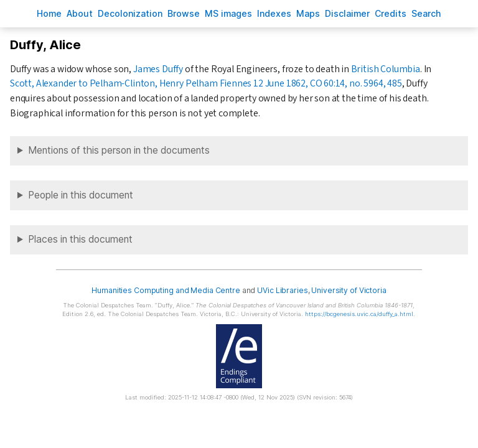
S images (228, 13)
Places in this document (80, 239)
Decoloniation (130, 13)
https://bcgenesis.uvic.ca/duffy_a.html (359, 314)
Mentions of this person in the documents (119, 150)
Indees (274, 13)
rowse (184, 13)
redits (391, 13)
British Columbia (386, 69)
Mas (308, 13)
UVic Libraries (282, 290)
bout (80, 13)
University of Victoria (349, 290)
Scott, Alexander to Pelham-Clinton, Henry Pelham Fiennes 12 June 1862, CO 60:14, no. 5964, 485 (206, 83)
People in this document (81, 195)
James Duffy (158, 69)
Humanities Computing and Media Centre (166, 290)
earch (426, 13)
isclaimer (347, 13)
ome (49, 13)
